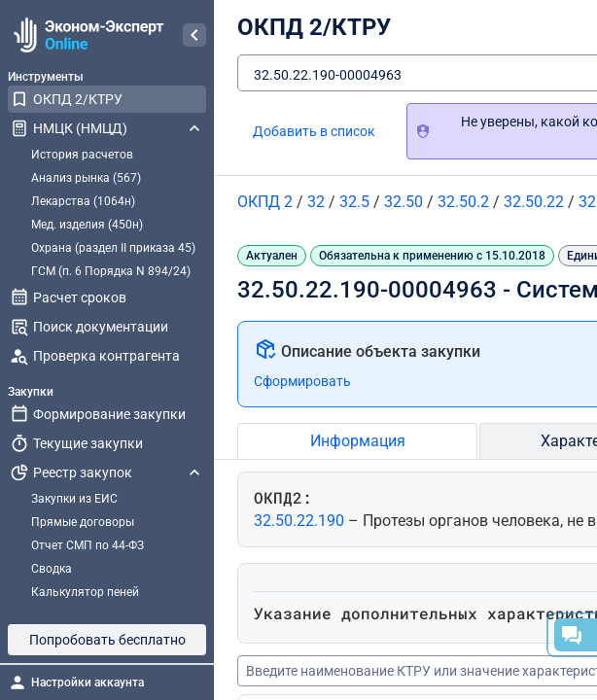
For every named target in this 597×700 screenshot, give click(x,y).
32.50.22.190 (301, 521)
